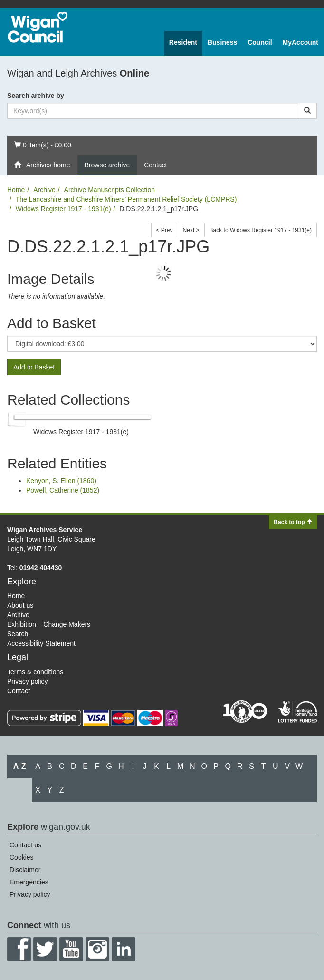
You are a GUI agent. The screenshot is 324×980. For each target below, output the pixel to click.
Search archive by (36, 96)
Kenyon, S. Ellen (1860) (61, 481)
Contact (155, 165)
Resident (183, 42)
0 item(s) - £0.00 (43, 144)
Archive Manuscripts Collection (110, 190)
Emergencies (29, 882)
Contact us (25, 845)
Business (222, 42)
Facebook (19, 949)
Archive (44, 190)
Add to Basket (34, 367)
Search (18, 634)
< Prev (165, 230)
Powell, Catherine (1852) (63, 490)
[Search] (307, 111)
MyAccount (300, 42)
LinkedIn (124, 949)
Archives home (42, 165)
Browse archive (107, 165)
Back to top (293, 522)
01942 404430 (41, 568)
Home (16, 190)
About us (20, 605)
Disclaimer (25, 870)
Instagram (97, 949)
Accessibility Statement (41, 643)
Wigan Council (38, 27)
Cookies (22, 857)
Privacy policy (28, 681)
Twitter (45, 949)
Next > (191, 230)
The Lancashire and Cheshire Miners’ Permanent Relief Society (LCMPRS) (126, 199)
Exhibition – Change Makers (49, 624)
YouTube (71, 949)
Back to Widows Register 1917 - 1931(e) (261, 230)
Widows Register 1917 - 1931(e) (63, 209)
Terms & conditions (35, 672)
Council (260, 42)
